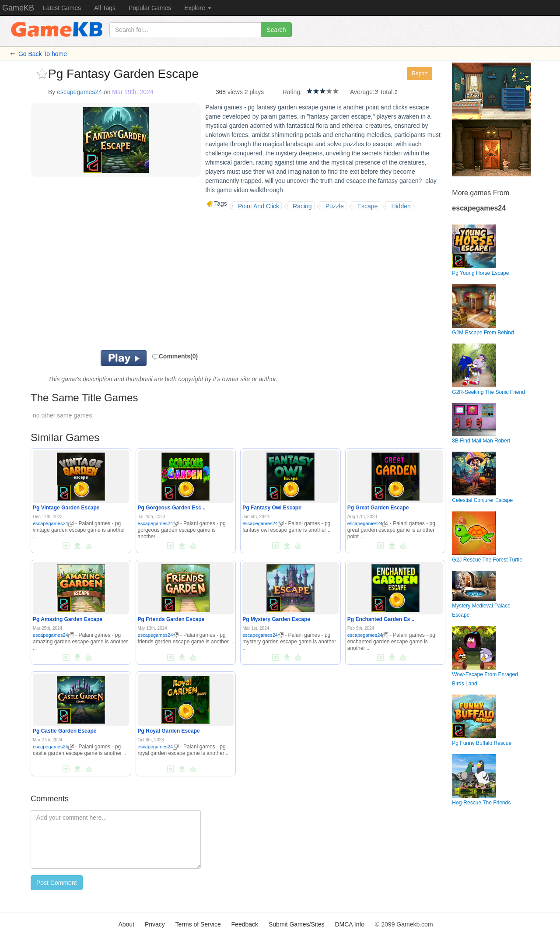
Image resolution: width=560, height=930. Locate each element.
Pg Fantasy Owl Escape (272, 508)
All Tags (105, 8)
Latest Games (62, 8)
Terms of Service (198, 924)
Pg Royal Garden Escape (169, 731)
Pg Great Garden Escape (378, 508)
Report (420, 74)
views (235, 92)
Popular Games (150, 8)
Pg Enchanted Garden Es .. (381, 619)
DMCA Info (350, 924)
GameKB (18, 8)
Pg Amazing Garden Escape (68, 619)
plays (257, 92)
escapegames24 (79, 92)
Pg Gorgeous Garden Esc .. (172, 508)
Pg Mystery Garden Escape (276, 619)
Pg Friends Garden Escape (171, 619)
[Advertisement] (139, 280)
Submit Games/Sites (297, 924)
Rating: (292, 92)
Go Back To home (43, 54)
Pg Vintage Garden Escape (66, 508)
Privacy (155, 924)
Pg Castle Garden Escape (65, 731)
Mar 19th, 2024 (133, 92)
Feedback (245, 924)
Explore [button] (198, 8)
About (126, 924)
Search (276, 30)
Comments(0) (175, 356)
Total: (387, 92)
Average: (362, 92)
